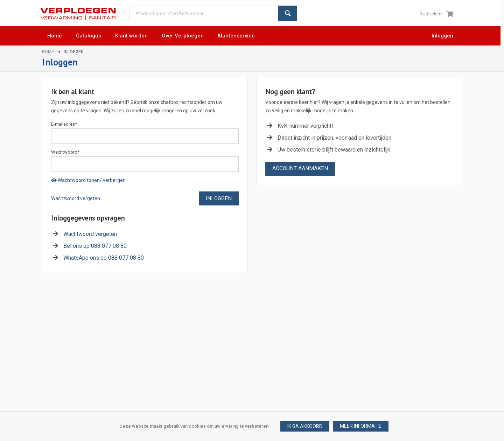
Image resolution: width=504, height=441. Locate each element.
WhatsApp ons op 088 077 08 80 (104, 258)
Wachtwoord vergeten (76, 198)
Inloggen (442, 36)
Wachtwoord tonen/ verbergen (88, 180)
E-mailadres (64, 124)
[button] (361, 426)
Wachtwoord (65, 152)
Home (48, 52)
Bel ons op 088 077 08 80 (95, 246)
